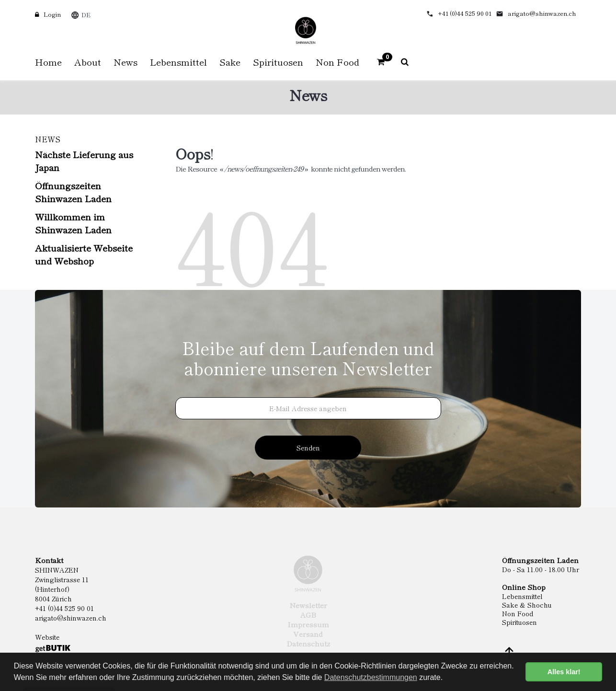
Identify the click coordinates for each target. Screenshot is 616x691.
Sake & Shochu (527, 605)
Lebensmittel (522, 596)
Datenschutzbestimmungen (371, 677)
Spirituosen (519, 622)
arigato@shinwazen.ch (542, 13)
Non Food (518, 613)
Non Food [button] (337, 62)
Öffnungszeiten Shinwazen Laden (73, 192)
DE (86, 15)
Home (48, 62)
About (88, 62)
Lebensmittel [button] (178, 62)
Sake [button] (230, 62)
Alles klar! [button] (564, 672)
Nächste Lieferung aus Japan (84, 161)
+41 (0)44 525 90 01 (465, 13)
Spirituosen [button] (278, 62)
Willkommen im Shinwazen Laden (73, 223)
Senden (308, 448)
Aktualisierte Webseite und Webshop (84, 254)
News (125, 62)
